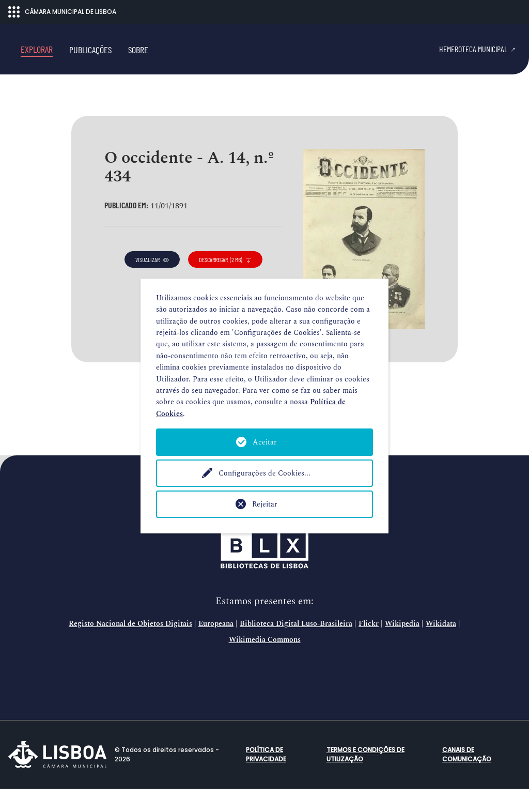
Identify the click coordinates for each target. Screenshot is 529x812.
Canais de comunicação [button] (467, 778)
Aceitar (265, 442)
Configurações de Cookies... (264, 473)
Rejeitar (265, 504)
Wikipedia (402, 647)
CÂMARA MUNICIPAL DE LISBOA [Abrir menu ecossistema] (62, 12)
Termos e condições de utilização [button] (365, 778)
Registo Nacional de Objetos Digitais (130, 647)
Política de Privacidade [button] (266, 778)
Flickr (369, 647)
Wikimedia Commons (265, 663)
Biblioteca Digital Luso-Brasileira (296, 647)
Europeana (216, 647)
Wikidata (441, 647)
